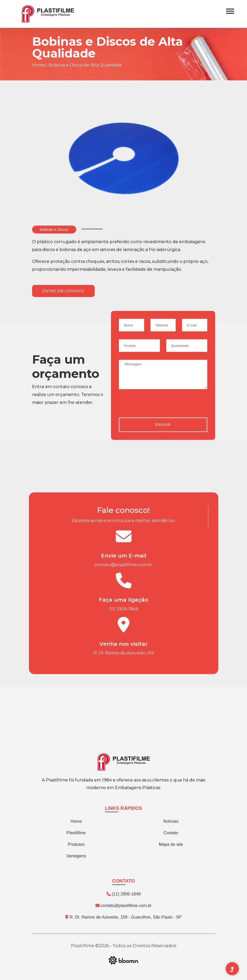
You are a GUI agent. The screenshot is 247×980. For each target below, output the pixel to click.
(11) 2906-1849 (124, 609)
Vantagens (76, 856)
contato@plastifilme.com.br (124, 565)
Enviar (163, 425)
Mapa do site (171, 844)
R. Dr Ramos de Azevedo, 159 (124, 653)
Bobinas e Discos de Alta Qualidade (85, 65)
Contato (171, 833)
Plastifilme (76, 833)
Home (39, 65)
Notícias (171, 821)
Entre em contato (63, 291)
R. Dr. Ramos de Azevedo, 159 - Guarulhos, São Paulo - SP (123, 917)
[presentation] (159, 407)
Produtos (76, 844)
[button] (230, 10)
